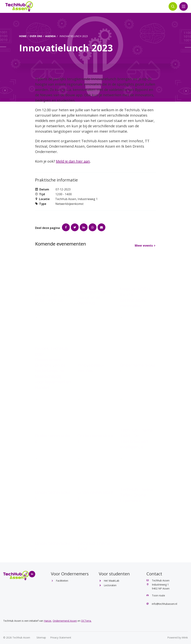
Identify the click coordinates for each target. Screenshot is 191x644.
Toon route (156, 595)
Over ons (36, 36)
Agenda (50, 36)
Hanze (48, 621)
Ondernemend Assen (65, 621)
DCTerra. (86, 621)
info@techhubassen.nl (162, 604)
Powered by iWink (178, 637)
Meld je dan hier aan (73, 161)
